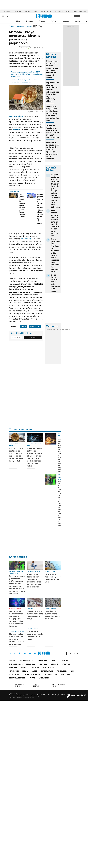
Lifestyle (66, 664)
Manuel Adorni (58, 11)
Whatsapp (35, 653)
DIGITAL (20, 685)
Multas (32, 678)
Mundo (24, 668)
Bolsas (54, 330)
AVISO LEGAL (66, 674)
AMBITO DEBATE (59, 685)
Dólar (18, 21)
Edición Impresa (50, 668)
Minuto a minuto (16, 609)
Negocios (65, 21)
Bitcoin (29, 26)
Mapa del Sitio (15, 674)
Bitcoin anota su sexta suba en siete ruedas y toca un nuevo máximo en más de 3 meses (52, 69)
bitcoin (16, 130)
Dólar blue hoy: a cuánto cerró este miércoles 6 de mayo (35, 615)
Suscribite (33, 337)
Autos (34, 671)
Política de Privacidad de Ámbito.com (41, 674)
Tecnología (62, 671)
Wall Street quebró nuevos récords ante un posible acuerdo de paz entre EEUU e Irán (55, 223)
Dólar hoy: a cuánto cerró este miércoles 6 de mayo (35, 635)
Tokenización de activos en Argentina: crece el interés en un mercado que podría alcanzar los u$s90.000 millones (35, 457)
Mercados (27, 11)
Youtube (30, 653)
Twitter (10, 653)
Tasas (36, 11)
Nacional (13, 668)
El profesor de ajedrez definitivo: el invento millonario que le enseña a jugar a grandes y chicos (53, 92)
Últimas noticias (28, 661)
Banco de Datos (16, 664)
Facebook (15, 653)
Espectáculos (47, 671)
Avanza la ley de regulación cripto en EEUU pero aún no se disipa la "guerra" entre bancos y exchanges (27, 74)
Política (53, 21)
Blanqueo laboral (46, 11)
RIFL (68, 11)
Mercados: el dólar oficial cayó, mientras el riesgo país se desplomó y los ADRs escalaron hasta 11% (17, 619)
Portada (13, 661)
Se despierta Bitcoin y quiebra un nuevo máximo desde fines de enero (25, 81)
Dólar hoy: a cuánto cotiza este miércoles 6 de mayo (56, 283)
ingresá (84, 16)
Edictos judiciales (17, 678)
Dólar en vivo (17, 11)
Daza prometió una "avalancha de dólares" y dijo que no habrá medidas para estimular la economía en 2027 (56, 255)
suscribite (77, 16)
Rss (72, 671)
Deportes (35, 668)
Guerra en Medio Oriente (80, 11)
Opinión (77, 21)
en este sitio (27, 239)
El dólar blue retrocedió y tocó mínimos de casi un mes (53, 578)
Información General (18, 671)
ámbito (12, 26)
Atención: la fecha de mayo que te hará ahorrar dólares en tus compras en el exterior (34, 581)
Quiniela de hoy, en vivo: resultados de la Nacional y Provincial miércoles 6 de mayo (53, 113)
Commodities (60, 330)
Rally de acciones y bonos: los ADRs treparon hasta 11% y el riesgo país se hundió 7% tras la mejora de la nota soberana (55, 191)
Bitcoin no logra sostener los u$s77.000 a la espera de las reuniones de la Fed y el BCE (16, 455)
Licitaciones (44, 678)
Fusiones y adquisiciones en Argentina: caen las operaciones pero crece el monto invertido (52, 151)
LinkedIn (25, 653)
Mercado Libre (16, 116)
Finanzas (42, 21)
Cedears (67, 330)
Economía (29, 21)
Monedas (49, 330)
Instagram (20, 653)
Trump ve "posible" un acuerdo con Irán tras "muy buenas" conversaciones (53, 131)
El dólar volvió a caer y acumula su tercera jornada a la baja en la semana (16, 639)
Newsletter (84, 21)
